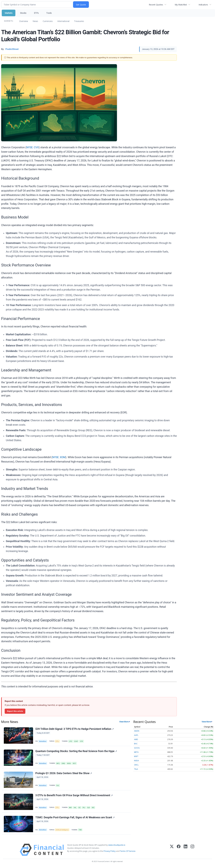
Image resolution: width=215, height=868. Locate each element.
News (35, 21)
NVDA (69, 764)
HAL (75, 808)
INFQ (58, 764)
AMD (136, 739)
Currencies (48, 21)
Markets (9, 13)
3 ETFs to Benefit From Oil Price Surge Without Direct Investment (74, 796)
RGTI (75, 764)
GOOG (137, 748)
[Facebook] (179, 851)
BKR (71, 808)
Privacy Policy (110, 852)
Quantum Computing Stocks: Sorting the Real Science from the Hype (76, 751)
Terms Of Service (128, 852)
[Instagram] (192, 851)
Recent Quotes (156, 5)
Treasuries (79, 21)
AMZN (137, 731)
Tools (49, 13)
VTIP (82, 741)
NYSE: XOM (59, 457)
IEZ (80, 808)
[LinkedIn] (186, 851)
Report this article (15, 711)
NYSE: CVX (33, 147)
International (63, 21)
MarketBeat (43, 741)
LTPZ (71, 741)
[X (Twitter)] (172, 851)
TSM (80, 831)
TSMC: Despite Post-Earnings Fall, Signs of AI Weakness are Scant (75, 818)
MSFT (136, 756)
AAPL (136, 735)
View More (124, 722)
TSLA (136, 769)
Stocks (23, 13)
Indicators (203, 5)
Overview (24, 21)
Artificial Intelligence (62, 831)
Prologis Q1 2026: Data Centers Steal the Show (64, 774)
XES (94, 808)
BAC (136, 744)
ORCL (136, 765)
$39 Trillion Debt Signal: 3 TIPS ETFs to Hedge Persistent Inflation (75, 729)
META (136, 752)
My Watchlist (181, 5)
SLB (89, 808)
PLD (58, 786)
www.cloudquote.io (117, 846)
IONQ (64, 764)
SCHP (76, 741)
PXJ (84, 808)
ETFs (36, 13)
